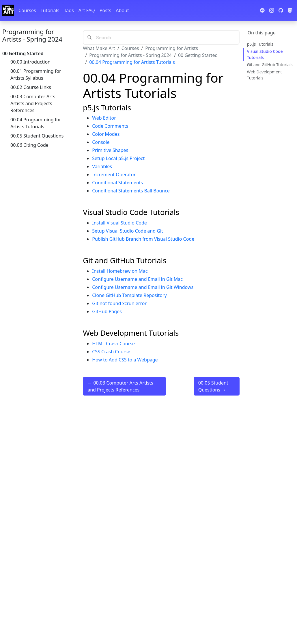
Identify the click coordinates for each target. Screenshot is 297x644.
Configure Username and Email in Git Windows (143, 287)
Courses (27, 10)
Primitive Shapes (110, 150)
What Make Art (99, 48)
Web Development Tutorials (265, 75)
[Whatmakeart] (8, 10)
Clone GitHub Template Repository (129, 295)
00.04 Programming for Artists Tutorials (36, 123)
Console (101, 142)
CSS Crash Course (111, 352)
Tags (69, 10)
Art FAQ (87, 10)
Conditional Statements (117, 183)
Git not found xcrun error (119, 303)
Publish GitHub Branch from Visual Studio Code (143, 239)
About (122, 10)
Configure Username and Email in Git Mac (137, 279)
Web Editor (104, 118)
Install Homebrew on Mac (120, 271)
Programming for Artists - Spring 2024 (32, 35)
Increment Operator (114, 175)
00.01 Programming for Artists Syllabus (36, 75)
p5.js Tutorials (260, 44)
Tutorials (50, 10)
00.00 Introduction (30, 62)
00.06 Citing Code (29, 145)
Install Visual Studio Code (119, 223)
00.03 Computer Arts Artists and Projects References (33, 103)
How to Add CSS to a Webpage (125, 360)
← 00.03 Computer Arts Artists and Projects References (120, 386)
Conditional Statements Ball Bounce (131, 191)
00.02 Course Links (31, 87)
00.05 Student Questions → (213, 386)
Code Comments (110, 126)
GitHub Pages (107, 311)
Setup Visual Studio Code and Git (128, 231)
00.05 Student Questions (37, 136)
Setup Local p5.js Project (118, 158)
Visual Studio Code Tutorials (265, 54)
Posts (105, 10)
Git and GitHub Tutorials (270, 65)
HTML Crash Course (113, 344)
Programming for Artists (171, 48)
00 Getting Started (198, 55)
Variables (102, 166)
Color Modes (106, 134)
